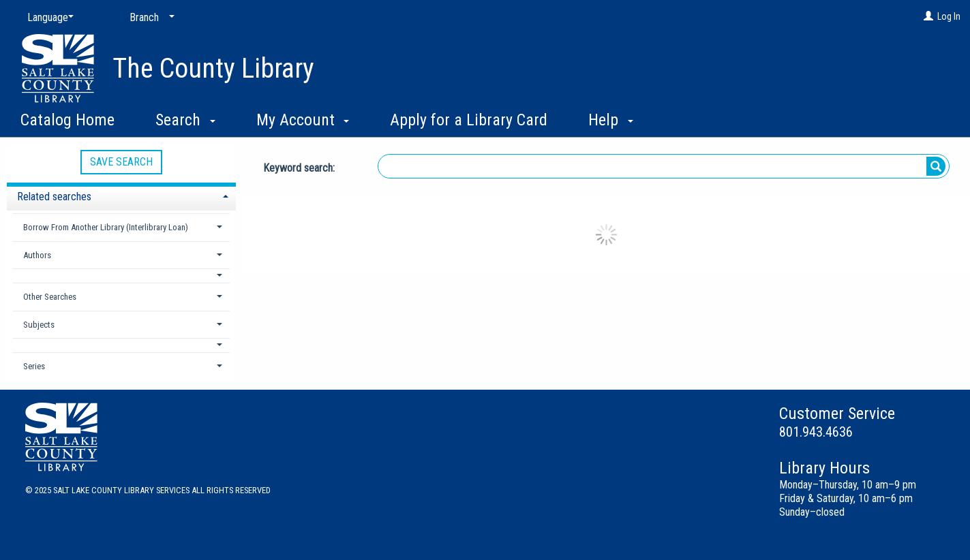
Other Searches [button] (50, 297)
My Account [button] (303, 120)
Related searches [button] (54, 197)
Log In (949, 16)
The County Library (213, 68)
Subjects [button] (39, 325)
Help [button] (611, 120)
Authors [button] (37, 255)
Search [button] (185, 120)
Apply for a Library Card (469, 120)
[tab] (121, 195)
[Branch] (149, 18)
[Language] (48, 18)
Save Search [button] (121, 162)
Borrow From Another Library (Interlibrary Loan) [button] (106, 227)
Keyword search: (300, 168)
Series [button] (34, 366)
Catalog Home (67, 120)
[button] (121, 276)
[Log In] (928, 16)
